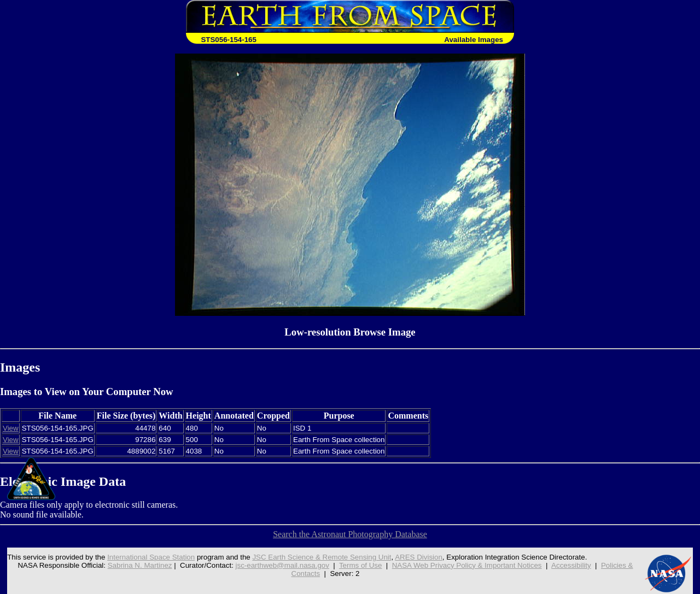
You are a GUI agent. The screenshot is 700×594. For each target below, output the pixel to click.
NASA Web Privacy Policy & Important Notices (467, 565)
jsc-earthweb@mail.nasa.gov (282, 565)
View (11, 428)
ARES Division (419, 557)
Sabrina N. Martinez (140, 565)
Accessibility (571, 565)
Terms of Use (361, 565)
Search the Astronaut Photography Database (350, 534)
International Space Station (151, 557)
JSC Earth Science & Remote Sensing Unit (322, 557)
